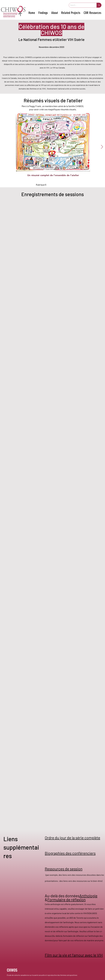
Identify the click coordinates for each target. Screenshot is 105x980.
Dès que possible (58, 918)
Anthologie (88, 896)
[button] (43, 13)
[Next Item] (102, 147)
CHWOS (12, 970)
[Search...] (81, 5)
